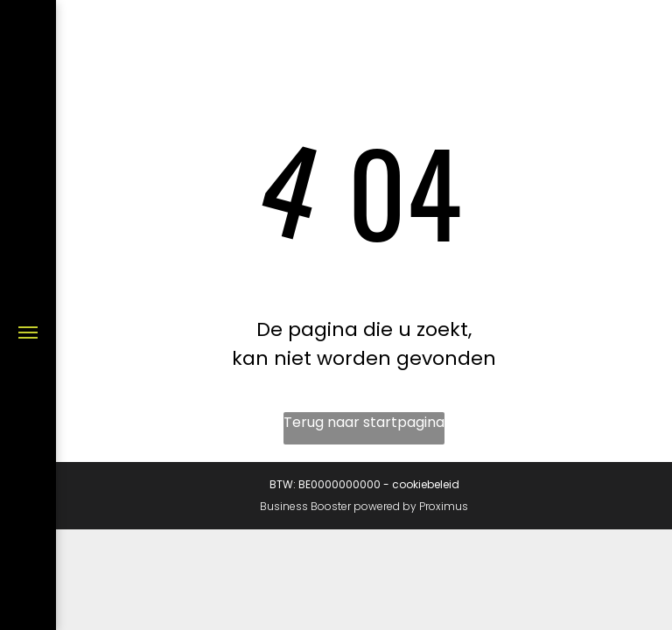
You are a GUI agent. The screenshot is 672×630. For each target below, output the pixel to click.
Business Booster (305, 506)
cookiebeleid (426, 484)
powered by (385, 506)
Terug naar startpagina (364, 422)
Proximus (444, 506)
